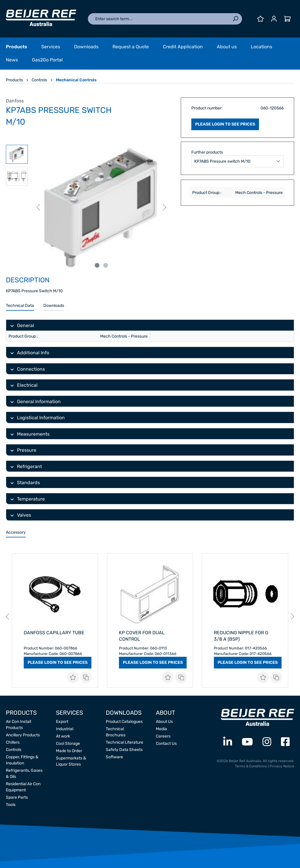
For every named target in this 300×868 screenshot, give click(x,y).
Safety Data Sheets (124, 750)
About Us (164, 722)
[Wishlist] (260, 19)
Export (62, 722)
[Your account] (274, 19)
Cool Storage (68, 744)
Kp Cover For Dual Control (142, 636)
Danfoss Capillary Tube (54, 633)
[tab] (20, 306)
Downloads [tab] (54, 306)
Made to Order (69, 751)
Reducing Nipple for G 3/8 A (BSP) (241, 636)
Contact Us (166, 744)
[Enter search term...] (158, 19)
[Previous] (38, 208)
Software (114, 757)
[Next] (165, 208)
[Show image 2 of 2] (105, 265)
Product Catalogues (124, 722)
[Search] (235, 19)
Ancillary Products (23, 735)
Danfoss (15, 101)
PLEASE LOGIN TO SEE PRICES (225, 124)
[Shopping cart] (287, 19)
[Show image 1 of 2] (97, 265)
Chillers (13, 742)
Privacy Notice (282, 766)
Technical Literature (125, 742)
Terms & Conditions (251, 766)
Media (161, 729)
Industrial (65, 729)
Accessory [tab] (16, 532)
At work (63, 736)
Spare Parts (17, 797)
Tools (11, 805)
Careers (163, 736)
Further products (207, 152)
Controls (14, 750)
